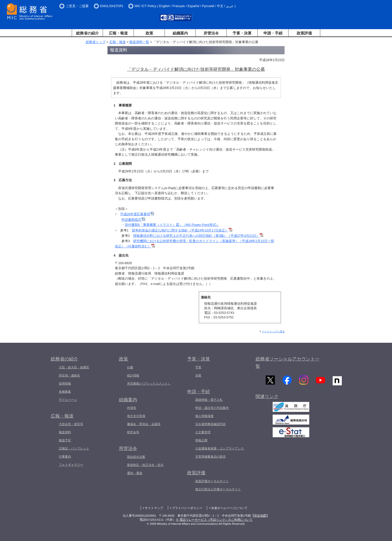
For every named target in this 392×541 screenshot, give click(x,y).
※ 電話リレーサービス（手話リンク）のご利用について (214, 520)
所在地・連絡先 (69, 375)
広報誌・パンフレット (74, 448)
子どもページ (68, 400)
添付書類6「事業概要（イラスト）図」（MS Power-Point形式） (172, 225)
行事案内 (65, 457)
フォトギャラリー (71, 465)
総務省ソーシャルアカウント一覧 (288, 363)
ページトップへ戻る (273, 331)
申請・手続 (273, 33)
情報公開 (201, 440)
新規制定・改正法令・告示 (145, 465)
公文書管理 (203, 432)
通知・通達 (135, 473)
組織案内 (180, 33)
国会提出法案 (136, 457)
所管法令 (211, 33)
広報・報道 (118, 33)
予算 (198, 367)
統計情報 (133, 375)
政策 (149, 33)
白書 (130, 367)
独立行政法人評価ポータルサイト (218, 489)
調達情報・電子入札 (209, 400)
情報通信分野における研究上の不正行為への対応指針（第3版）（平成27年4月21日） (198, 236)
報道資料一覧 (139, 42)
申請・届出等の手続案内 (212, 408)
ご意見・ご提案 (77, 6)
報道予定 (65, 440)
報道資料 (65, 432)
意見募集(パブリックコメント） (149, 384)
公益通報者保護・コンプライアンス (220, 448)
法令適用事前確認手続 (210, 424)
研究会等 (133, 432)
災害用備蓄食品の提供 (210, 457)
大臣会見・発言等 (71, 424)
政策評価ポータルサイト (212, 481)
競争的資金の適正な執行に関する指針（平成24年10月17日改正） (182, 230)
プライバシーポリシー (187, 508)
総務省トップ (96, 42)
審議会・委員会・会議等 (144, 424)
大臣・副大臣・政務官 (74, 367)
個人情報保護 (204, 416)
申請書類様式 (133, 220)
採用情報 (65, 384)
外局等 (132, 408)
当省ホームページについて (229, 508)
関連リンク (267, 398)
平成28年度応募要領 (137, 214)
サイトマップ (154, 508)
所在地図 (260, 516)
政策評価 (304, 33)
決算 (198, 375)
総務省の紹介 (87, 33)
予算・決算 (242, 33)
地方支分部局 (136, 416)
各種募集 (65, 392)
